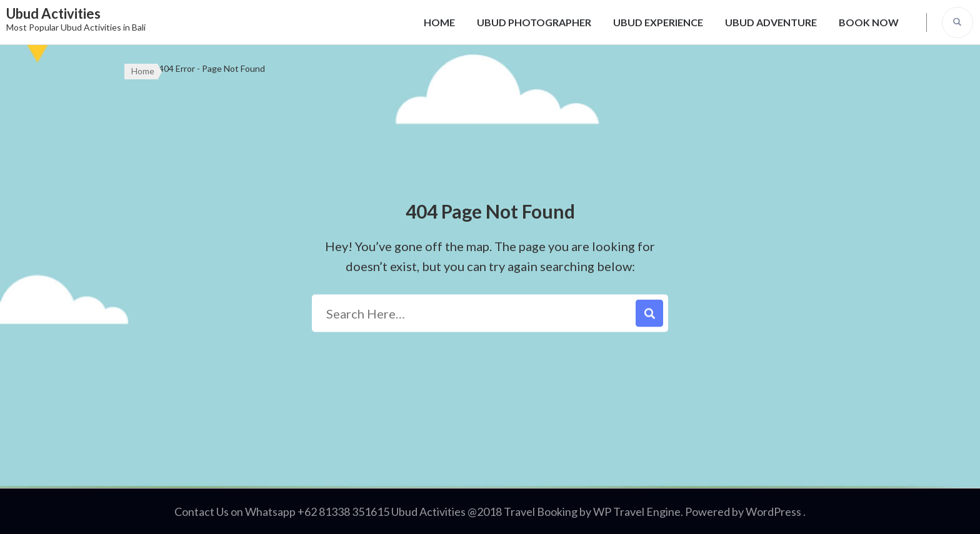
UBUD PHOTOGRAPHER (534, 22)
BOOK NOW (869, 22)
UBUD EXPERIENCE (658, 22)
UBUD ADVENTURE (771, 22)
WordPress (773, 512)
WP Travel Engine (637, 512)
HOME (439, 22)
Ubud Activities (53, 13)
